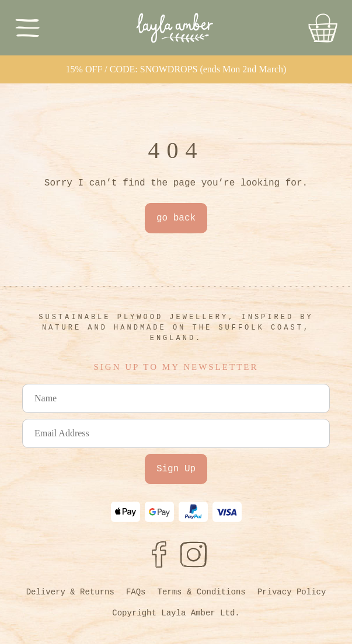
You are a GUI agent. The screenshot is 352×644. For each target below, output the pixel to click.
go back (176, 218)
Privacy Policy (292, 592)
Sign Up (176, 469)
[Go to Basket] (323, 28)
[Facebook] (159, 554)
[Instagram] (194, 554)
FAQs (136, 592)
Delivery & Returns (70, 592)
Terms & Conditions (201, 592)
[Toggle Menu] (28, 28)
